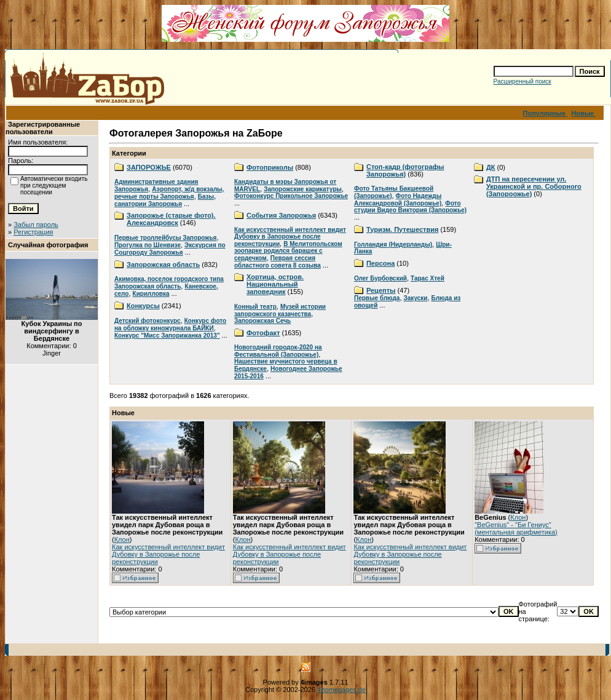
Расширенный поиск (522, 82)
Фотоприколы (270, 167)
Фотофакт (263, 333)
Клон (122, 539)
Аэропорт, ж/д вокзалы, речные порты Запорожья (169, 193)
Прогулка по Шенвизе (148, 245)
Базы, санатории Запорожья (165, 200)
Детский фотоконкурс (148, 321)
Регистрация (33, 232)
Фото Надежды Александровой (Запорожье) (398, 200)
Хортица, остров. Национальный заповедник (275, 284)
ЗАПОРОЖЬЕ (149, 167)
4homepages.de (341, 690)
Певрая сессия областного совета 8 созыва (278, 262)
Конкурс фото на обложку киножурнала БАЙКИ (170, 324)
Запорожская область (163, 264)
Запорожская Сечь (262, 321)
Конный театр (255, 307)
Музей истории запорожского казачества (280, 310)
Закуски (416, 298)
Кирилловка (151, 294)
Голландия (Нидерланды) (393, 245)
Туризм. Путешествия (402, 229)
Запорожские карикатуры (303, 189)
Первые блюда (377, 298)
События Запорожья (281, 215)
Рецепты (381, 290)
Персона (380, 263)
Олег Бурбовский (380, 278)
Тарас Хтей (428, 278)
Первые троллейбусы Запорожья (165, 238)
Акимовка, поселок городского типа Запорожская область (169, 283)
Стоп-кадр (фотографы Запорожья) (405, 170)
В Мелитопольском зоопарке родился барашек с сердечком (288, 251)
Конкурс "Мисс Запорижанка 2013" (167, 336)
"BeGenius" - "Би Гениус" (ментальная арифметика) (516, 528)
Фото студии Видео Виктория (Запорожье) (410, 207)
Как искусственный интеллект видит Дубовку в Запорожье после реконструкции (290, 237)
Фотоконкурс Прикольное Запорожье (291, 196)
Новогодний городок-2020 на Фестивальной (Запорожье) (278, 351)
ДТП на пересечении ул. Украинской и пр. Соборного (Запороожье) (534, 186)
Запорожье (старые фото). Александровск (171, 219)
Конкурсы (143, 306)
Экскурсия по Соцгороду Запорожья (170, 249)
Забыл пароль (36, 225)
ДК (491, 167)
